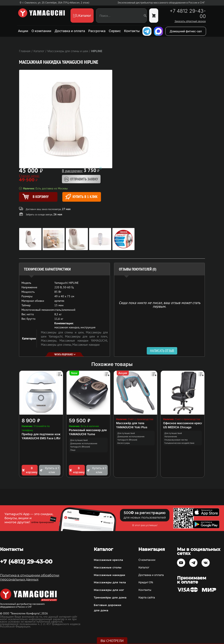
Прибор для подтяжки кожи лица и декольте (54, 434)
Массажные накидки (86, 345)
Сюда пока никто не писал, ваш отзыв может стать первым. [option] (160, 304)
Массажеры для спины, (57, 345)
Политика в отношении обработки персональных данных (30, 577)
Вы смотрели (112, 641)
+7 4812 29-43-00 (188, 14)
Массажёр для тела (130, 423)
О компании (41, 31)
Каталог (144, 567)
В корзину (30, 470)
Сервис (115, 31)
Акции (23, 31)
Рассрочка (97, 31)
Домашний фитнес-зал (186, 31)
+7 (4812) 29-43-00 (26, 561)
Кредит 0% (146, 582)
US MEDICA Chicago (177, 427)
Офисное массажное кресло (184, 423)
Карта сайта (147, 597)
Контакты (132, 31)
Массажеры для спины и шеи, (63, 332)
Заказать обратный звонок (190, 21)
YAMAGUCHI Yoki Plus (132, 427)
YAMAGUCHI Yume (82, 434)
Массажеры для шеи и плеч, (86, 336)
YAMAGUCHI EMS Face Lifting (42, 438)
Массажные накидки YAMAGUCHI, (84, 340)
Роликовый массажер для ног (91, 430)
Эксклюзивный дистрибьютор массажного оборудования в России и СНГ (161, 3)
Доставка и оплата (70, 31)
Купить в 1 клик (81, 197)
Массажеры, (50, 340)
